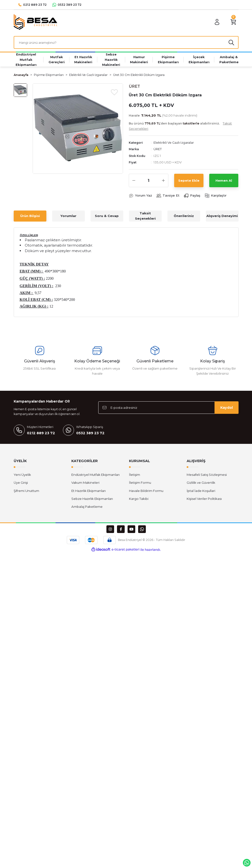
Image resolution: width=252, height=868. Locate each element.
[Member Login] (217, 22)
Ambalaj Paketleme (87, 507)
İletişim (135, 475)
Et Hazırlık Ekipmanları (89, 491)
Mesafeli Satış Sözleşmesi (207, 475)
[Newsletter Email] (168, 408)
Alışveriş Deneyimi (222, 216)
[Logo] (36, 22)
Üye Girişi (21, 483)
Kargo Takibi (139, 499)
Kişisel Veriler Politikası (204, 499)
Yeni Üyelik (22, 475)
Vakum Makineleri (85, 483)
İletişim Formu (140, 483)
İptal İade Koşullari (201, 491)
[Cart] (233, 22)
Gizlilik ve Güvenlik (201, 483)
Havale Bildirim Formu (146, 491)
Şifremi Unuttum (26, 491)
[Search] (126, 43)
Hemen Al (224, 181)
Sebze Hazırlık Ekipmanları (92, 499)
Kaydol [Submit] (227, 408)
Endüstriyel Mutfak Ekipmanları (95, 475)
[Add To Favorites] (114, 92)
